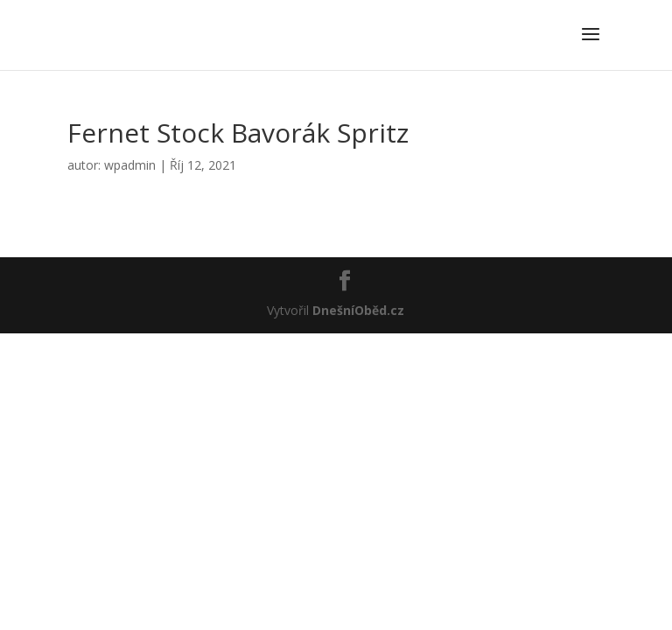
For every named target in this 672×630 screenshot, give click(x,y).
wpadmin (130, 165)
